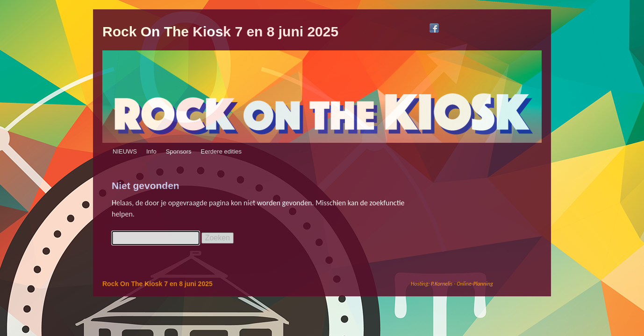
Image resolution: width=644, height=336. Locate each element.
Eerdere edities (221, 151)
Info (151, 151)
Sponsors (179, 151)
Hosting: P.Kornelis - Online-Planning (452, 284)
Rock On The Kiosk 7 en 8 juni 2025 (220, 31)
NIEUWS (125, 151)
